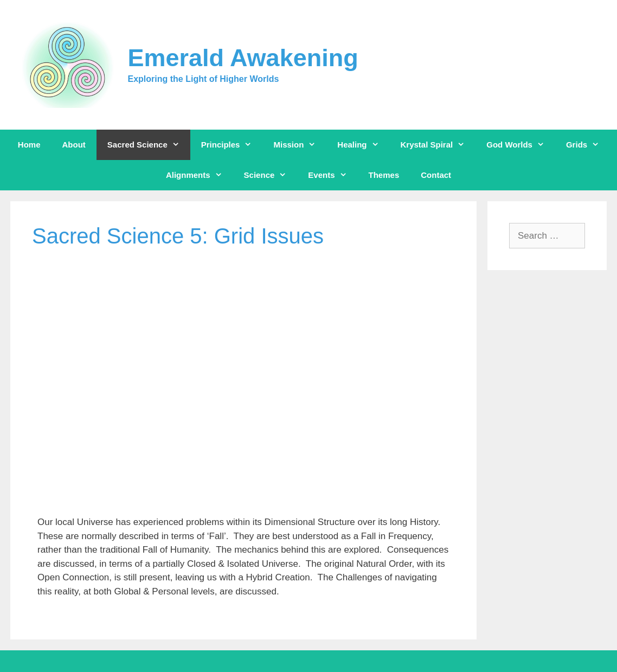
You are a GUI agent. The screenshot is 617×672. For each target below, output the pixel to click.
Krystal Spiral (438, 145)
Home (29, 145)
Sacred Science (149, 145)
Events (333, 175)
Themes (384, 175)
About (74, 145)
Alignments (200, 175)
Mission (300, 145)
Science (271, 175)
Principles (232, 145)
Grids (588, 145)
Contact (436, 175)
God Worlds (521, 145)
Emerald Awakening (243, 58)
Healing (363, 145)
